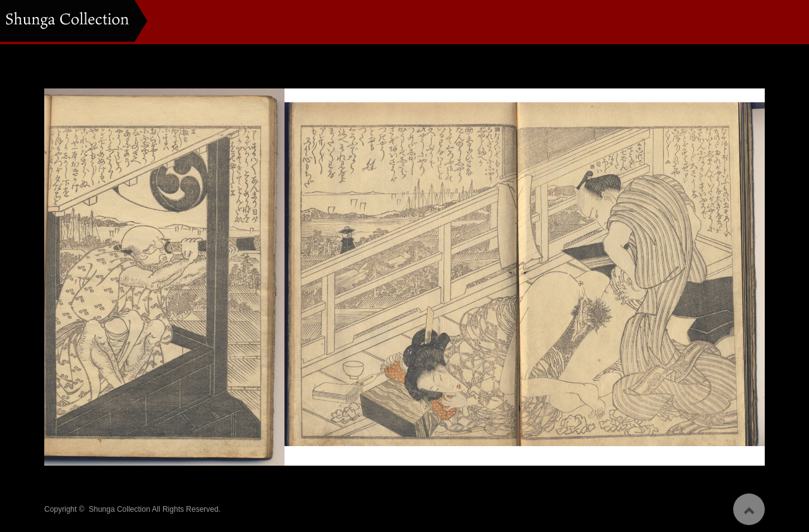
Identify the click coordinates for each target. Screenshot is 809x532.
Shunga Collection (119, 506)
